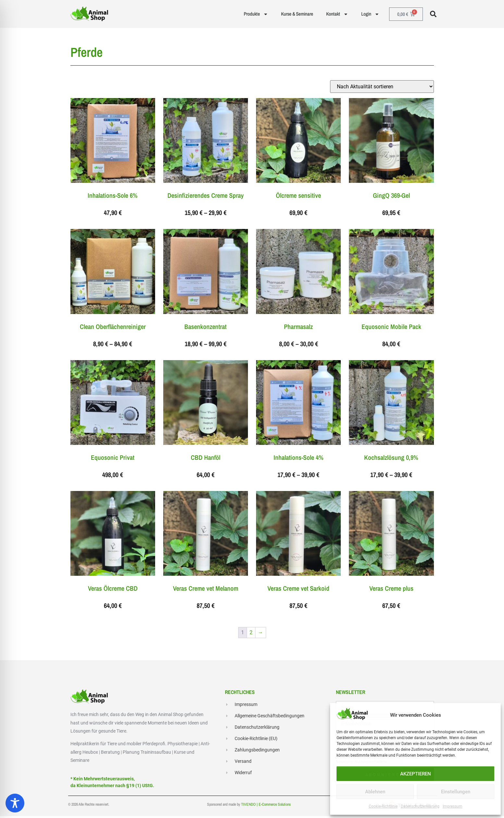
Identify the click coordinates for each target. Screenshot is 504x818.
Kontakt (337, 14)
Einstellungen (456, 792)
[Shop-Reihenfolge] (382, 88)
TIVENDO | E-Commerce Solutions (266, 806)
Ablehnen (375, 792)
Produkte (256, 14)
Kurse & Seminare (297, 14)
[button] (433, 14)
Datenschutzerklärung (420, 806)
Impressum (453, 806)
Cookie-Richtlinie (383, 806)
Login (370, 14)
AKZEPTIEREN (416, 774)
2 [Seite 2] (251, 634)
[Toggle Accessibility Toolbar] (15, 803)
